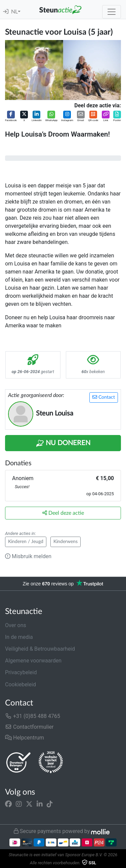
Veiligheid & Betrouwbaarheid (40, 649)
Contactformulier (29, 727)
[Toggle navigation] (112, 12)
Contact (104, 397)
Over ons (16, 625)
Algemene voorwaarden (33, 661)
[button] (11, 117)
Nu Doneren (63, 443)
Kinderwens (66, 542)
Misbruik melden (28, 556)
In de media (19, 637)
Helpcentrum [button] (25, 738)
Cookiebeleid (20, 684)
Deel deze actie (63, 513)
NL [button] (14, 12)
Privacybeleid (21, 672)
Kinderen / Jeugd (26, 542)
